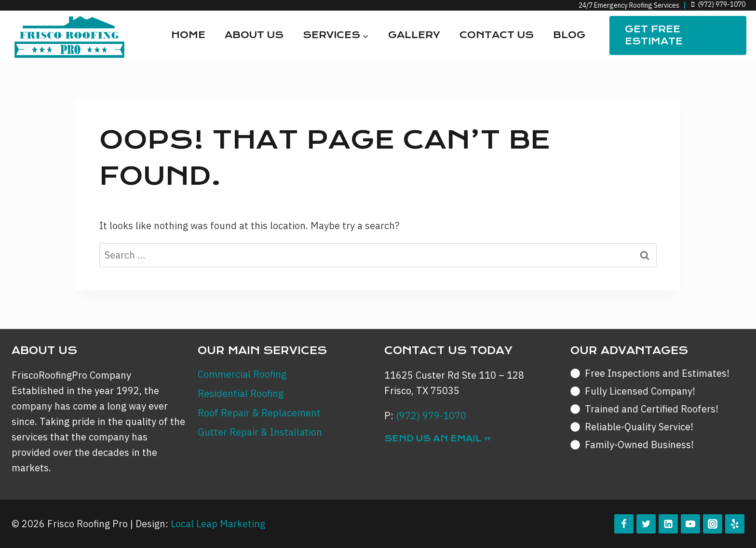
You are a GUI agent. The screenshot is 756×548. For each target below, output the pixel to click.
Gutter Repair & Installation (260, 432)
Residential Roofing (241, 393)
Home (188, 35)
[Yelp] (735, 524)
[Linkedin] (668, 524)
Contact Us (497, 35)
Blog (569, 35)
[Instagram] (713, 524)
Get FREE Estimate (654, 35)
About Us (254, 35)
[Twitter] (646, 524)
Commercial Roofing (242, 374)
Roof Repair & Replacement (259, 413)
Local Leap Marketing (218, 524)
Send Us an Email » (438, 438)
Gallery (414, 35)
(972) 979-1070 (431, 416)
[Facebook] (624, 524)
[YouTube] (690, 524)
